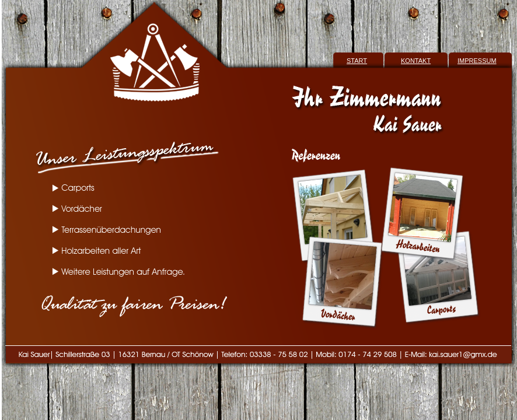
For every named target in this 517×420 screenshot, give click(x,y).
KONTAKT (416, 61)
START (357, 61)
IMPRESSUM (477, 61)
